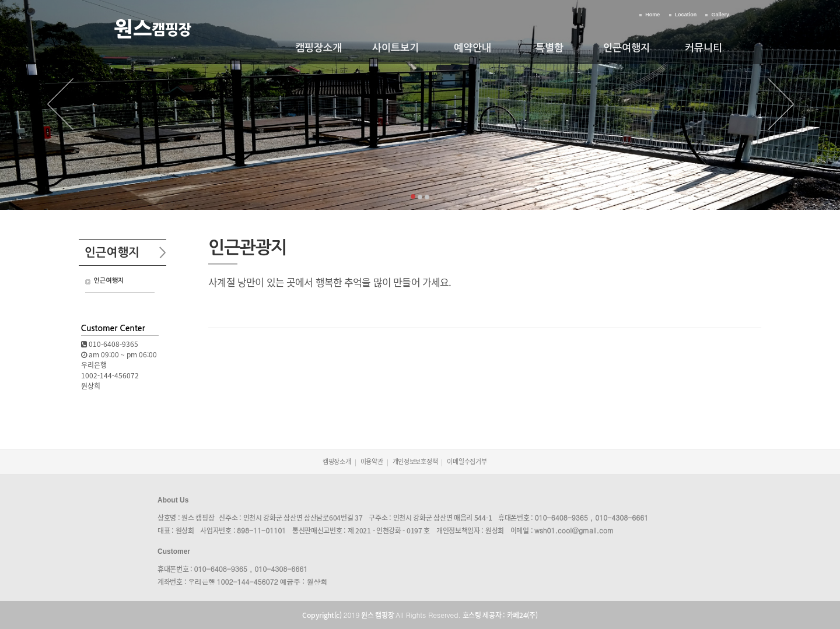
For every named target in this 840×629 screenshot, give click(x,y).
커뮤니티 (703, 48)
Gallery (720, 15)
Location (686, 15)
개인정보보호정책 (415, 461)
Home (652, 15)
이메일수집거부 (467, 461)
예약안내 (473, 48)
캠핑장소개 (318, 48)
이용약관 (372, 461)
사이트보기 (395, 48)
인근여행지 (626, 48)
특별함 (549, 48)
